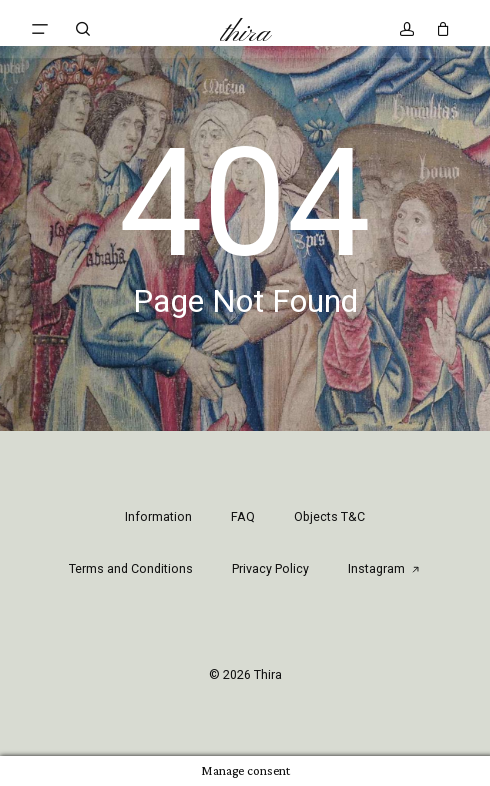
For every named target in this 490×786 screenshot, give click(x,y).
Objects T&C (329, 516)
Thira (245, 34)
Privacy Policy (270, 568)
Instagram (384, 568)
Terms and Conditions (131, 568)
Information (158, 516)
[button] (40, 29)
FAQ (243, 516)
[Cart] (438, 29)
